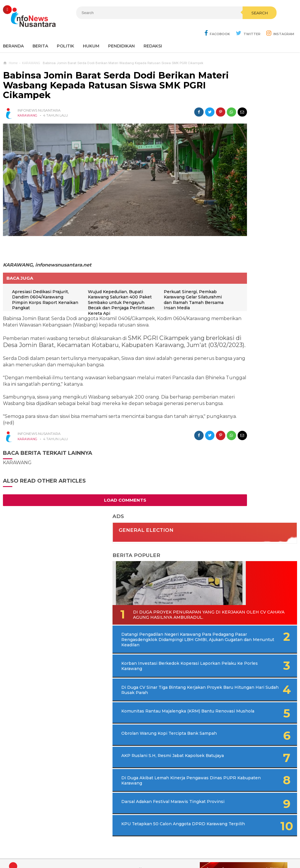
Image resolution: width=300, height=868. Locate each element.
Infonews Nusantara (149, 854)
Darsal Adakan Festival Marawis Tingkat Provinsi (245, 421)
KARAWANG (28, 102)
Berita (40, 32)
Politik (65, 32)
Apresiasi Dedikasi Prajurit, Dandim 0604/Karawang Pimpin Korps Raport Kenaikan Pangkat (41, 269)
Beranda (13, 32)
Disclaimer (229, 844)
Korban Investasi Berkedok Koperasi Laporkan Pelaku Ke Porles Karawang (247, 254)
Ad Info (120, 844)
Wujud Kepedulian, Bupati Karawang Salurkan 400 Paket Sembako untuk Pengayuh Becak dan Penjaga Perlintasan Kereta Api (101, 274)
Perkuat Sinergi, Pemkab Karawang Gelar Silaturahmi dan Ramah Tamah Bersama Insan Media (168, 269)
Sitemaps (69, 844)
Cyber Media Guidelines (156, 844)
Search (184, 25)
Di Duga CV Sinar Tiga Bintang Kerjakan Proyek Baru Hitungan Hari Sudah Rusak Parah (253, 287)
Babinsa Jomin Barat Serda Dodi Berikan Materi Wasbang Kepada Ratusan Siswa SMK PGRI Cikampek (99, 71)
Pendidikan (121, 32)
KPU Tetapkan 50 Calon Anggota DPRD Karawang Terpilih (245, 448)
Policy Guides (199, 844)
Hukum (91, 32)
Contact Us (95, 844)
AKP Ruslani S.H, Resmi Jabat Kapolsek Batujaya (244, 368)
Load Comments (103, 486)
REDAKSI (153, 32)
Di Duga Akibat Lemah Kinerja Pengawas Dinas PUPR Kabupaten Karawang (248, 395)
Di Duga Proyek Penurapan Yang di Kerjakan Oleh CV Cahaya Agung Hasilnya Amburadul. (251, 185)
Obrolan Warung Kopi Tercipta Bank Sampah (242, 345)
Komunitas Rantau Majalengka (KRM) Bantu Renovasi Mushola (244, 318)
